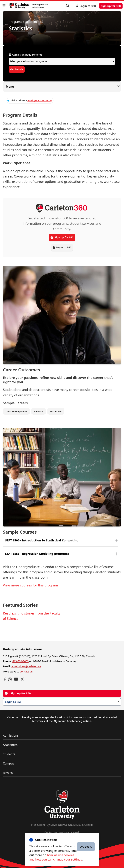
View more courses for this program (30, 585)
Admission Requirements (26, 55)
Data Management (16, 411)
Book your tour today (40, 100)
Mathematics (34, 22)
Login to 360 (88, 6)
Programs (15, 22)
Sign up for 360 (111, 6)
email (76, 832)
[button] (5, 6)
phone (65, 832)
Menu (62, 86)
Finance (39, 411)
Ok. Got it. (86, 847)
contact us (26, 671)
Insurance (56, 411)
